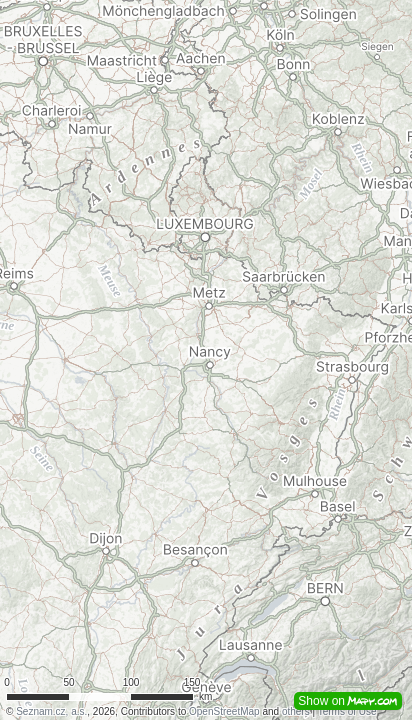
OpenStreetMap (224, 711)
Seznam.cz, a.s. (51, 711)
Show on (348, 701)
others (296, 711)
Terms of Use (347, 711)
